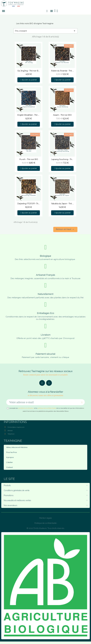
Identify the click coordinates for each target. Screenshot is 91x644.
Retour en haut (65, 229)
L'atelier (9, 462)
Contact (10, 467)
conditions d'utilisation (26, 408)
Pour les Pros (11, 452)
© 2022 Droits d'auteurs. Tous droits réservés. (46, 528)
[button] (47, 11)
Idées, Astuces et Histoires (17, 447)
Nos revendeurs (45, 505)
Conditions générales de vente (45, 490)
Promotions (45, 495)
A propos (10, 457)
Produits (45, 485)
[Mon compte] (57, 11)
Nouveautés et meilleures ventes (45, 500)
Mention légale (45, 518)
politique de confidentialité (47, 408)
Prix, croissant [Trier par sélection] (45, 31)
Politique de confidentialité (45, 523)
